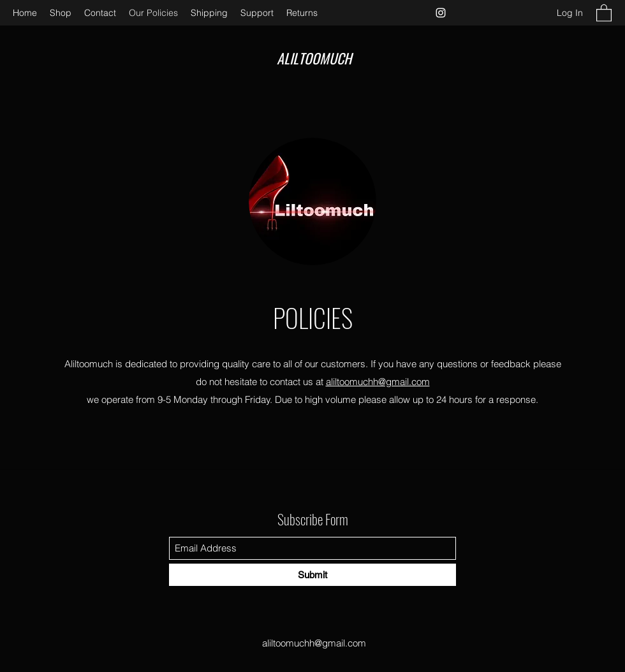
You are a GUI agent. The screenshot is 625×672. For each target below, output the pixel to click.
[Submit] (312, 575)
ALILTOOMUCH (314, 58)
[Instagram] (441, 13)
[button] (604, 12)
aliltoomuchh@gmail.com (378, 382)
